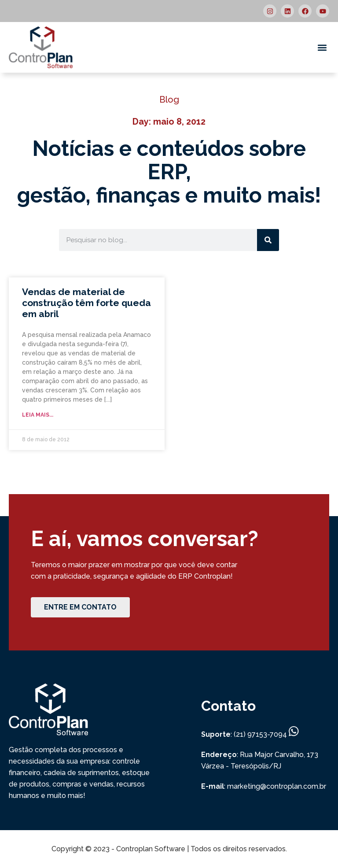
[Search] (268, 240)
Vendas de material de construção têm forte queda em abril (86, 303)
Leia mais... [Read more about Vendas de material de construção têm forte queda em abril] (38, 415)
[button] (322, 47)
